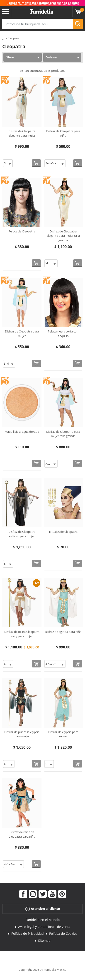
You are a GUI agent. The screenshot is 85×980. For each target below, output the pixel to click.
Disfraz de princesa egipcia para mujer (22, 734)
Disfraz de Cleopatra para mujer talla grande (63, 434)
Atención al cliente (43, 909)
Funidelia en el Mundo (42, 920)
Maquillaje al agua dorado (22, 432)
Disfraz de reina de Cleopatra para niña (22, 834)
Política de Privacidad (28, 933)
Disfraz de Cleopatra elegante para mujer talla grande (63, 236)
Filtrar (10, 57)
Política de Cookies (63, 933)
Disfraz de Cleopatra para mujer (22, 334)
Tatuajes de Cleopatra (63, 532)
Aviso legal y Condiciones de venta (44, 927)
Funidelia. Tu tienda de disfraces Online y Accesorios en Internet (42, 12)
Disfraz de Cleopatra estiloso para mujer (22, 534)
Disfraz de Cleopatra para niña (63, 133)
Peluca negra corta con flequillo (63, 334)
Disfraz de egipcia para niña (63, 632)
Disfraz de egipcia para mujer (63, 734)
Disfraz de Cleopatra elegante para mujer (22, 133)
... (3, 39)
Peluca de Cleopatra (22, 231)
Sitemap (44, 941)
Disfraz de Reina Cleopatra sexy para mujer (22, 634)
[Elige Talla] (8, 163)
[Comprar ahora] (36, 163)
